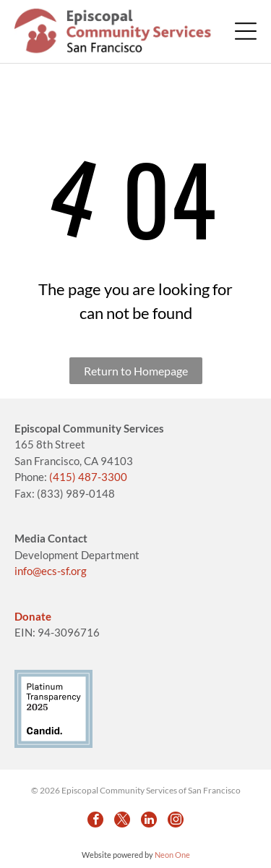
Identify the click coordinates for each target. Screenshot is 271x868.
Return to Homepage (136, 371)
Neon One (172, 855)
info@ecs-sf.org (51, 571)
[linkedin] (149, 820)
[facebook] (95, 820)
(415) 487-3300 (88, 477)
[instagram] (176, 820)
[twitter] (122, 820)
